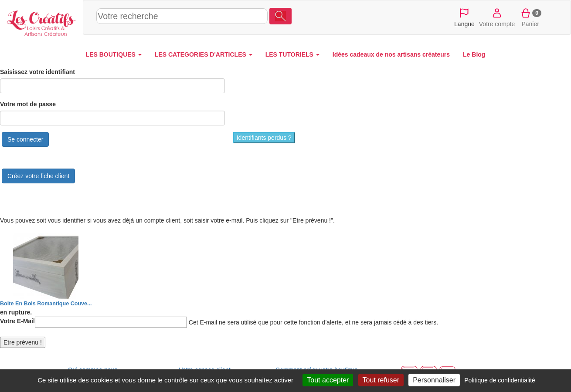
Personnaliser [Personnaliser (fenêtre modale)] (434, 380)
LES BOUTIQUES (114, 54)
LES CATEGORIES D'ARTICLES (204, 54)
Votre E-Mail (17, 321)
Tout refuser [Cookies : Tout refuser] (381, 380)
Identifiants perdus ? (264, 138)
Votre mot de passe (28, 104)
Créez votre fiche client (38, 176)
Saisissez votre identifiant (37, 72)
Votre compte (497, 17)
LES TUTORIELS (292, 54)
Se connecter (25, 139)
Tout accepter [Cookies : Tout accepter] (328, 380)
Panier (530, 17)
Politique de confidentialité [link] (500, 380)
